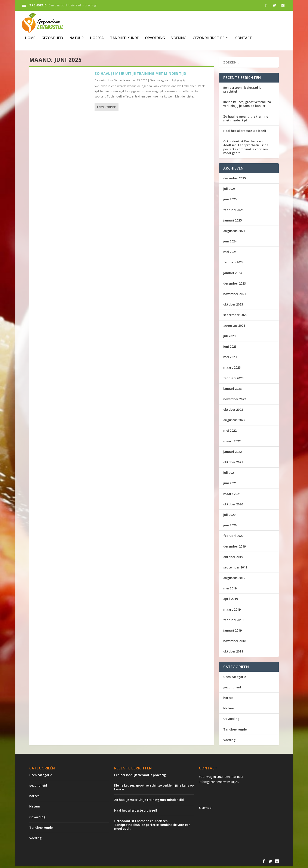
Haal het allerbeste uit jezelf (245, 133)
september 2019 (235, 569)
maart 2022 (232, 443)
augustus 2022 (234, 422)
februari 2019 (233, 622)
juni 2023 (230, 349)
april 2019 (231, 601)
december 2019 (235, 548)
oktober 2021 (233, 464)
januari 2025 (232, 222)
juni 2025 (230, 201)
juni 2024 (230, 243)
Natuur (77, 38)
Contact (244, 38)
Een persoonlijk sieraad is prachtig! (73, 5)
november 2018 (235, 643)
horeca (97, 38)
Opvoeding (155, 38)
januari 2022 (232, 454)
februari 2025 (233, 212)
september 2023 (235, 317)
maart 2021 (232, 496)
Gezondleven (122, 82)
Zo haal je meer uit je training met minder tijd (140, 75)
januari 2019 (232, 633)
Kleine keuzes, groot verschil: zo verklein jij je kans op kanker (247, 106)
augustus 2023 (234, 327)
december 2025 (235, 180)
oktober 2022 (233, 412)
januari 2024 (232, 275)
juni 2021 (230, 485)
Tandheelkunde (124, 38)
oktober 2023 (233, 306)
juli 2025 (229, 191)
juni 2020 (230, 527)
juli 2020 (229, 517)
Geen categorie (159, 82)
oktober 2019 (233, 559)
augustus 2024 (234, 233)
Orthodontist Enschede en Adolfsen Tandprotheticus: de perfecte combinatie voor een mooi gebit (246, 149)
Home (30, 38)
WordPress (121, 863)
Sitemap (205, 810)
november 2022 (235, 401)
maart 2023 (232, 370)
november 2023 (235, 296)
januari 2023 (232, 390)
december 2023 (235, 285)
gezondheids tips (209, 38)
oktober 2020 (233, 506)
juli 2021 (229, 475)
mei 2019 (230, 590)
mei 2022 (230, 433)
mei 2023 (230, 359)
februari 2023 (233, 380)
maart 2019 (232, 611)
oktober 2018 (233, 653)
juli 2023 (229, 338)
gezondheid (52, 38)
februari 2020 (233, 538)
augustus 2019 (234, 580)
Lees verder (107, 109)
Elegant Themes (65, 863)
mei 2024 (230, 254)
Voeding (179, 38)
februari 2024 (233, 264)
